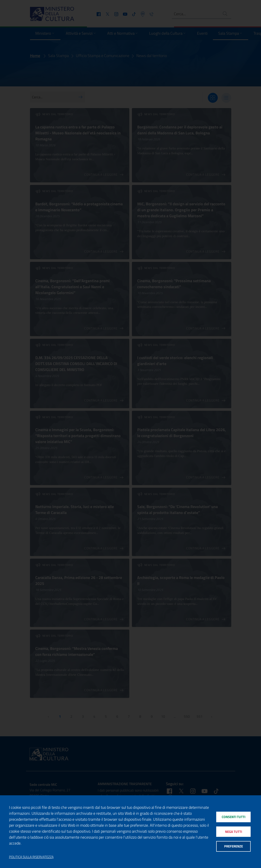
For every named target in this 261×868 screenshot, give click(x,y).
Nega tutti (234, 832)
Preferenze (234, 846)
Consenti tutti (234, 817)
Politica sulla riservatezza (31, 857)
